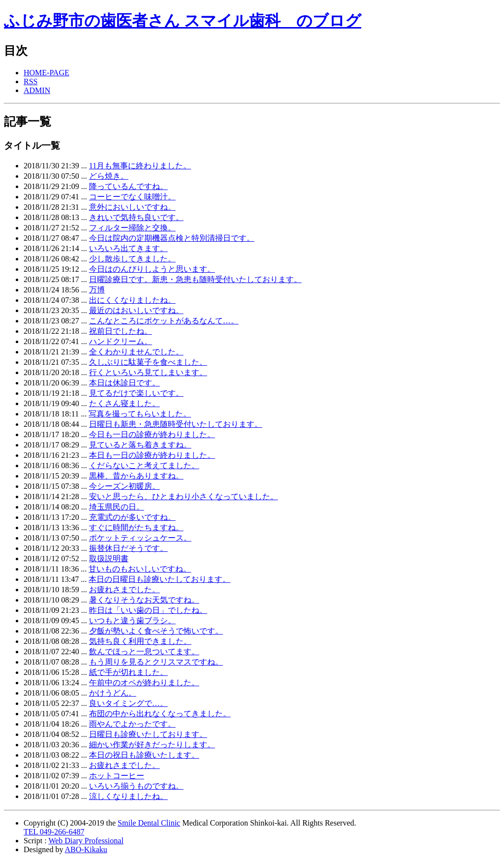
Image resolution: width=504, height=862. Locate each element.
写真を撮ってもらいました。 (140, 414)
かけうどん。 (113, 693)
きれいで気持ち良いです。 (136, 217)
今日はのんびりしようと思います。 (152, 269)
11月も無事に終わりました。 (140, 166)
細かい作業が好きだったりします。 (152, 745)
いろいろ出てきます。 (128, 248)
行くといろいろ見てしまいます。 (148, 372)
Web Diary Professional (86, 841)
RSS (31, 81)
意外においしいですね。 (132, 207)
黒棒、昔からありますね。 (136, 476)
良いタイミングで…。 (128, 703)
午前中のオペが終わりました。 (144, 683)
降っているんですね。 (128, 186)
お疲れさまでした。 (125, 590)
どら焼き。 (109, 176)
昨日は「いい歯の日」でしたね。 (148, 610)
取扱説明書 (109, 559)
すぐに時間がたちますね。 (136, 527)
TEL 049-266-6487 (54, 832)
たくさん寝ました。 (125, 403)
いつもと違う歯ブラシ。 (132, 621)
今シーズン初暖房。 (125, 486)
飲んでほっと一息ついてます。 (144, 652)
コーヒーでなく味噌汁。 (132, 197)
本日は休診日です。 (125, 383)
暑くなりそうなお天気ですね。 (144, 600)
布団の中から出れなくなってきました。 (160, 714)
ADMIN (37, 90)
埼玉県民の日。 (117, 507)
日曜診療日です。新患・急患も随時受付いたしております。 (195, 279)
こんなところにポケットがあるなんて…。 (164, 321)
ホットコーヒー (117, 776)
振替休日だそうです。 (128, 548)
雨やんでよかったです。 (132, 724)
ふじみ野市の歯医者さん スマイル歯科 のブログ (183, 21)
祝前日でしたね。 (121, 331)
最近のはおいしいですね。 (136, 310)
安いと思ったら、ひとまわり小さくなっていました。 (184, 496)
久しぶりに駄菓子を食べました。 (148, 362)
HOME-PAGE (47, 73)
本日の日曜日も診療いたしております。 (159, 579)
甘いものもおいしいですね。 (140, 569)
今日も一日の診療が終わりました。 (152, 434)
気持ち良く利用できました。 (140, 641)
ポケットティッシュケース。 (140, 538)
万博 (97, 290)
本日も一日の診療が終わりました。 (152, 455)
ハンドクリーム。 (121, 341)
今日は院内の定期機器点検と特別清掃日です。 (172, 238)
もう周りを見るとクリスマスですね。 (156, 662)
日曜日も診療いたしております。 (148, 734)
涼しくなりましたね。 (128, 796)
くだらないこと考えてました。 (144, 465)
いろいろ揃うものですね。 (136, 786)
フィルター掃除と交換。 (132, 228)
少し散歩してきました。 (132, 259)
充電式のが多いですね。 (132, 517)
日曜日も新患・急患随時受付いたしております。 (176, 424)
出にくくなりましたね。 (132, 300)
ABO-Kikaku (86, 849)
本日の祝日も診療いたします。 (144, 755)
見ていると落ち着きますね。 (140, 445)
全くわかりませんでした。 (136, 352)
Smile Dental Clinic (149, 823)
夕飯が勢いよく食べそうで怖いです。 (156, 631)
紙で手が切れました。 (128, 672)
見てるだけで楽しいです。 (136, 393)
